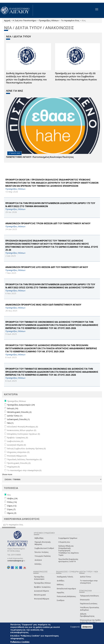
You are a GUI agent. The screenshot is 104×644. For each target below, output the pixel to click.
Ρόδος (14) (12, 502)
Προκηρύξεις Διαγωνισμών (39, 578)
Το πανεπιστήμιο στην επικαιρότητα (89, 582)
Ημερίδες (60, 593)
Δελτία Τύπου (86, 577)
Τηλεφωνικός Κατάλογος (89, 596)
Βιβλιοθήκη (39, 538)
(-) (5, 525)
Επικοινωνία (85, 600)
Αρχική (7, 20)
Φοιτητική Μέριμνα (42, 599)
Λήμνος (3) (12, 513)
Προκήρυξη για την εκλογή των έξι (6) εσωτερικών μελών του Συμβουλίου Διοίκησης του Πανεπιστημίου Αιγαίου (76, 76)
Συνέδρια (61, 600)
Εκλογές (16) (13, 408)
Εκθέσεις (60, 585)
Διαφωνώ (87, 627)
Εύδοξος (38, 564)
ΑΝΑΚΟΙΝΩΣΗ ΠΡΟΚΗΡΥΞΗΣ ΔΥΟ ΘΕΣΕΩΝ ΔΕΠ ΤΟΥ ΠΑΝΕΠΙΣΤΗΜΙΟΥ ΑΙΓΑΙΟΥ (47, 267)
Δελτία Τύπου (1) (15, 416)
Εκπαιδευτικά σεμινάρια (66, 589)
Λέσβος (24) (12, 498)
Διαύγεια (38, 560)
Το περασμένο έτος (70, 20)
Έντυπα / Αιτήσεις (42, 552)
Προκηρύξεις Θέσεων (49, 20)
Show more (7, 474)
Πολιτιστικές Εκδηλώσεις (66, 596)
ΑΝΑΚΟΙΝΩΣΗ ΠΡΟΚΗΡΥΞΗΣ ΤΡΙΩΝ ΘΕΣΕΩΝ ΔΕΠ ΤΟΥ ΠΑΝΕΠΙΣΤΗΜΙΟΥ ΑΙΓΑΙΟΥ (48, 223)
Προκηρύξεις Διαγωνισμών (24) (21, 405)
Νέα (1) (10, 423)
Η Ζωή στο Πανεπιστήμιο (24, 20)
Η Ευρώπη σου (64, 542)
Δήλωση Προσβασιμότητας (87, 615)
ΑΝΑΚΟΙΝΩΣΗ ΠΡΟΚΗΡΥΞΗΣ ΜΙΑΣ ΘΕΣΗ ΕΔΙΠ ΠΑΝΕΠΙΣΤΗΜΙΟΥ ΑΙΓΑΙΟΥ (43, 305)
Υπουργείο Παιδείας (43, 556)
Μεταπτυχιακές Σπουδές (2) (19, 412)
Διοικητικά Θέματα (41, 591)
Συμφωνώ (75, 627)
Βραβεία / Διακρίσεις (42, 587)
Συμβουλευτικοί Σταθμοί (44, 548)
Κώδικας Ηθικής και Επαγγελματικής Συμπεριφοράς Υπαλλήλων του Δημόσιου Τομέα (69, 551)
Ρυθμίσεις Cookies (20, 642)
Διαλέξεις (61, 581)
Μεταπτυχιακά (40, 595)
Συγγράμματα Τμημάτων (68, 538)
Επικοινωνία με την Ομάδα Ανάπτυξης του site (90, 621)
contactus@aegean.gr (16, 561)
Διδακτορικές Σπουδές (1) (18, 419)
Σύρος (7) (11, 509)
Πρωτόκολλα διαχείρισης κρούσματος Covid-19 (68, 560)
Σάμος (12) (12, 506)
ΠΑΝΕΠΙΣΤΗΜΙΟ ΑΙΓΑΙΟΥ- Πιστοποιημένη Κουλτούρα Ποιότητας (40, 157)
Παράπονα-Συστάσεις (89, 604)
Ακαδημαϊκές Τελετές (65, 577)
